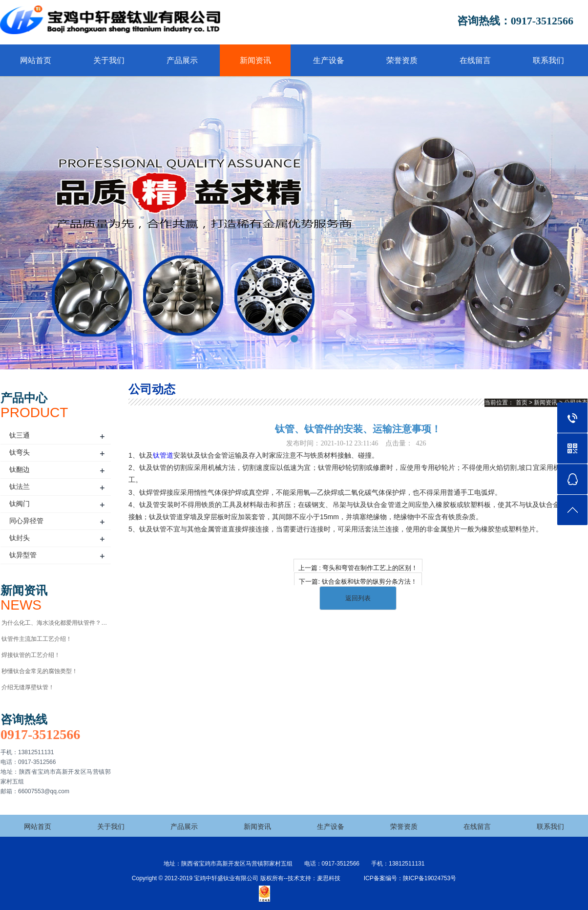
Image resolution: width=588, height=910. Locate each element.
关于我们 (109, 60)
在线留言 (475, 60)
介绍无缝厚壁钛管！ (28, 687)
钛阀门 (20, 504)
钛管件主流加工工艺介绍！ (37, 639)
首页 (522, 402)
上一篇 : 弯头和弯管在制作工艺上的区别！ (358, 568)
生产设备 (329, 60)
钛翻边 (20, 469)
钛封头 (20, 538)
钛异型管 (23, 555)
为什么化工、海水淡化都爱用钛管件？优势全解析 (55, 623)
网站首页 (36, 60)
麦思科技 (329, 878)
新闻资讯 (255, 60)
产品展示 (182, 60)
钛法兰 (20, 487)
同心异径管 (26, 521)
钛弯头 (20, 452)
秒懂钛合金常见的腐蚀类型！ (40, 671)
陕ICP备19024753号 (430, 878)
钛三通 (20, 435)
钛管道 (163, 455)
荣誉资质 (402, 60)
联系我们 (548, 60)
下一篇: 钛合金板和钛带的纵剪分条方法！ (358, 582)
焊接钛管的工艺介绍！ (31, 655)
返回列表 (358, 598)
